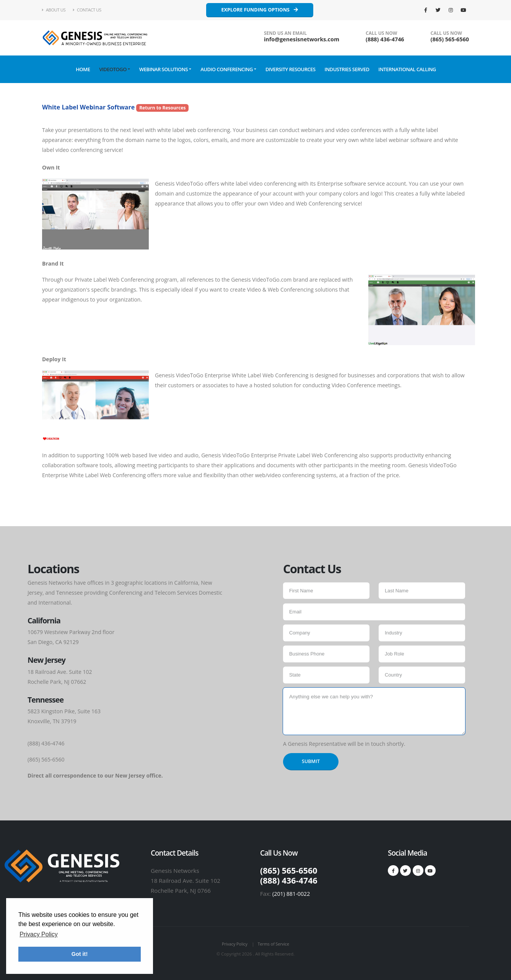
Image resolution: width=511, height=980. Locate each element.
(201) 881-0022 (292, 894)
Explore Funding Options (260, 10)
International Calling (407, 69)
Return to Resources (162, 108)
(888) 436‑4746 (385, 39)
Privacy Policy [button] (39, 934)
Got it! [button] (80, 954)
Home (83, 69)
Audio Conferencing (227, 69)
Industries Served (347, 69)
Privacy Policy (234, 943)
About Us (54, 10)
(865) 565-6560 (450, 39)
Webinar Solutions (164, 69)
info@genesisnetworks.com (302, 39)
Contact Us (87, 10)
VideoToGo (113, 69)
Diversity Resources (290, 69)
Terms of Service (274, 943)
